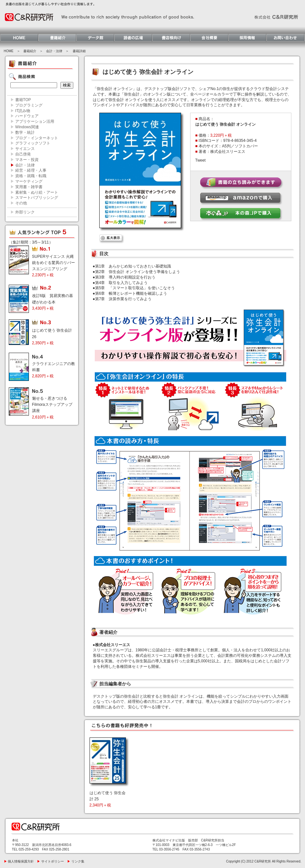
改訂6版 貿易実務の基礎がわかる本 (53, 302)
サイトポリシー (50, 861)
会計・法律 (54, 51)
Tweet (201, 160)
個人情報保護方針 (19, 861)
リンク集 (76, 861)
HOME (9, 51)
